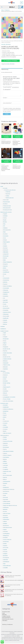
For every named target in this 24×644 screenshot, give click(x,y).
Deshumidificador (7, 566)
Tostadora (5, 546)
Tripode (5, 220)
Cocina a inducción (7, 540)
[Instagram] (12, 7)
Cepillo (4, 333)
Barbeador (5, 367)
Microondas (6, 548)
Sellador (5, 425)
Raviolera (5, 483)
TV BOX (5, 244)
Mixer (4, 564)
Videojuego (6, 290)
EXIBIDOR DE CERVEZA (9, 489)
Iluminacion (6, 250)
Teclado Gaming (6, 383)
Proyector (5, 284)
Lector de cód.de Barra (8, 401)
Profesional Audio (7, 206)
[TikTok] (14, 7)
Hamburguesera (7, 481)
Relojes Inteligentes (7, 262)
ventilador (3, 326)
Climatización (6, 487)
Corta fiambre (6, 457)
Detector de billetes (7, 286)
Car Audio (5, 188)
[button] (2, 7)
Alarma (5, 268)
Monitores (5, 395)
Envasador (5, 538)
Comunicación (6, 278)
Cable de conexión (7, 433)
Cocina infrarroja (6, 503)
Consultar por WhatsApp (11, 61)
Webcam (5, 393)
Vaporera (5, 477)
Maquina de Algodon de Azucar (10, 505)
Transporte (5, 264)
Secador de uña (6, 349)
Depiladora (5, 369)
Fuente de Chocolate (8, 441)
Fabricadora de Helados (8, 451)
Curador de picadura (7, 353)
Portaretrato (6, 310)
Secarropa (5, 445)
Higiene (5, 343)
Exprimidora (6, 517)
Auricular (5, 377)
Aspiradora (5, 443)
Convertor (5, 423)
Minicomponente (7, 208)
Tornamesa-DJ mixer (7, 210)
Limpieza (5, 453)
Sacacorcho (6, 270)
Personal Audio (6, 202)
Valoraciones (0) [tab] (5, 69)
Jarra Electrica (6, 491)
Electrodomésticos (5, 435)
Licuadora (5, 467)
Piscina (5, 413)
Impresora (5, 266)
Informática (3, 371)
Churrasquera (6, 558)
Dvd (4, 298)
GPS (4, 226)
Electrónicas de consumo (6, 212)
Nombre (5, 98)
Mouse (5, 274)
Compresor (8, 192)
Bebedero (5, 509)
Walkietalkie (6, 252)
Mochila (5, 389)
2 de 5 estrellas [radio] (14, 87)
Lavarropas (5, 465)
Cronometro (6, 236)
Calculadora (6, 296)
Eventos (5, 218)
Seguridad (5, 300)
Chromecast (6, 256)
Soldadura (5, 228)
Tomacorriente (6, 308)
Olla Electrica (6, 526)
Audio (2, 186)
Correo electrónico (7, 103)
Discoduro (5, 248)
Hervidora (5, 493)
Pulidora (7, 196)
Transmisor (8, 194)
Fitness (5, 341)
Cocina (5, 473)
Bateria (5, 431)
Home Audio (6, 200)
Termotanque (6, 447)
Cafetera (5, 521)
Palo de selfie (6, 316)
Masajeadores (6, 292)
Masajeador (6, 347)
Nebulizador (6, 363)
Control (5, 379)
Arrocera (5, 511)
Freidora (5, 437)
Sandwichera (6, 542)
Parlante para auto (10, 198)
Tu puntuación (7, 87)
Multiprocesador (7, 501)
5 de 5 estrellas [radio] (18, 87)
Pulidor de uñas (6, 365)
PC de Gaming (6, 373)
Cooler (4, 385)
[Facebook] (10, 7)
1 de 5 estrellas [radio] (13, 87)
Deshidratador (6, 562)
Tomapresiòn (6, 339)
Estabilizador (6, 407)
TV (4, 276)
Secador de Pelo (7, 357)
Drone (4, 238)
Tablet (4, 260)
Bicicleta (5, 222)
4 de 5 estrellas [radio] (17, 87)
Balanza (5, 355)
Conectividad (6, 288)
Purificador (5, 532)
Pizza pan (5, 552)
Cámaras (5, 240)
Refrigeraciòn (6, 536)
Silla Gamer (5, 302)
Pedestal (5, 320)
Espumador (6, 499)
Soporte (5, 415)
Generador (5, 381)
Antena (5, 417)
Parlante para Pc (7, 387)
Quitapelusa (6, 411)
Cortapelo (5, 337)
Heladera (5, 523)
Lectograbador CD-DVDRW (9, 397)
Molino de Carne (7, 513)
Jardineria (5, 282)
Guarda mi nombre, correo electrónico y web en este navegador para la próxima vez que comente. (12, 110)
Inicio (2, 41)
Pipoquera (5, 515)
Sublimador (5, 560)
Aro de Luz (5, 306)
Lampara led (6, 254)
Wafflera (5, 461)
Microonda (5, 497)
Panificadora (6, 507)
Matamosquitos (6, 242)
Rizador (5, 345)
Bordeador (5, 556)
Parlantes (5, 322)
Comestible (5, 427)
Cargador (5, 214)
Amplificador (6, 318)
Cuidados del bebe (7, 359)
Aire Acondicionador (7, 475)
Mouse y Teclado (7, 399)
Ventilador (5, 216)
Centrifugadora (6, 534)
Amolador (5, 463)
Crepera (5, 529)
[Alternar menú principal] (22, 3)
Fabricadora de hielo (7, 527)
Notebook (5, 375)
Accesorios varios (4, 403)
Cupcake (5, 550)
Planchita (5, 351)
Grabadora (5, 294)
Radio (4, 232)
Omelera (5, 439)
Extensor (5, 258)
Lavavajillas (5, 568)
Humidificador (6, 272)
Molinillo (5, 544)
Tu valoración (7, 89)
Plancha (5, 449)
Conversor (5, 429)
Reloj (4, 224)
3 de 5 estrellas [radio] (15, 87)
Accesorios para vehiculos (10, 190)
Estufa (4, 495)
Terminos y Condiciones (7, 624)
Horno (4, 485)
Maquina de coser (7, 471)
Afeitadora (5, 361)
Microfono (5, 234)
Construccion (6, 421)
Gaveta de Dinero (7, 312)
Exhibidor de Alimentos (8, 409)
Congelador (6, 469)
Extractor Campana (7, 455)
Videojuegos (6, 314)
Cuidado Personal (4, 331)
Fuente (5, 304)
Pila (4, 419)
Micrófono (5, 204)
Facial (4, 335)
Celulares (5, 246)
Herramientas (6, 280)
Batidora (5, 459)
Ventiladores (3, 329)
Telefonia (5, 324)
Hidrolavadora (6, 519)
